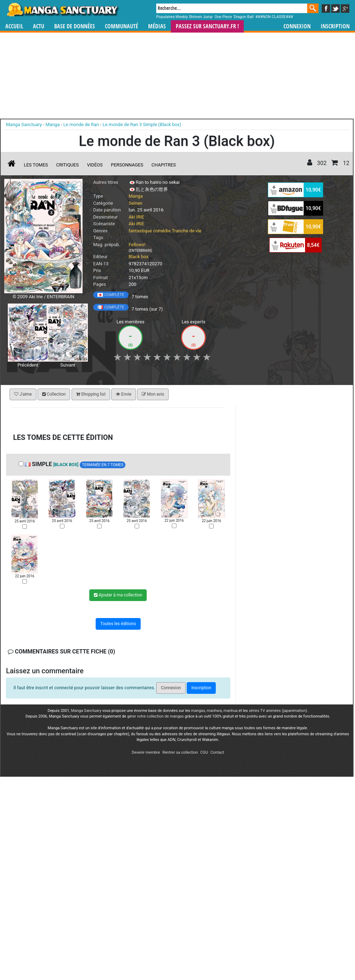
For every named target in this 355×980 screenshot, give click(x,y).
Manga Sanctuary (86, 711)
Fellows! (137, 245)
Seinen (136, 203)
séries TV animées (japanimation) (278, 711)
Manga (62, 10)
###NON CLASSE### (274, 17)
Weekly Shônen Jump (194, 17)
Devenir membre (146, 752)
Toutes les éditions (118, 624)
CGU (204, 752)
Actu (39, 26)
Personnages (127, 165)
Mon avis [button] (153, 394)
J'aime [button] (23, 394)
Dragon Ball (244, 17)
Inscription (335, 26)
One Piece (223, 17)
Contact (217, 752)
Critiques (68, 165)
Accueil (14, 26)
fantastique (140, 231)
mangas (198, 711)
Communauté (122, 26)
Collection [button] (54, 394)
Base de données (75, 26)
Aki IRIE (136, 217)
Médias (157, 26)
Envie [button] (124, 394)
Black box (139, 257)
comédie (162, 231)
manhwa (214, 711)
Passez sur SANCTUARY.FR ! (207, 26)
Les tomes (36, 165)
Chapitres (164, 165)
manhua (231, 711)
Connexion (297, 26)
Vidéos (95, 165)
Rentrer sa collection (180, 752)
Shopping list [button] (91, 394)
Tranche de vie (187, 231)
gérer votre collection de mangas (156, 716)
